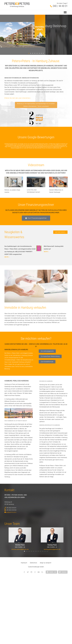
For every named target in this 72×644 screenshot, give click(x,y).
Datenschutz (33, 563)
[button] (65, 12)
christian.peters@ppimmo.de (20, 549)
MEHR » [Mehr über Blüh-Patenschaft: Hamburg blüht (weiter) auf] (46, 252)
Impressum (24, 563)
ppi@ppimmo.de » (11, 512)
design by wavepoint (46, 563)
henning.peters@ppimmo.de (52, 549)
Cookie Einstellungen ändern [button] (36, 567)
